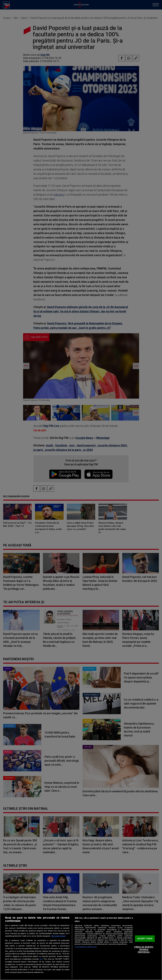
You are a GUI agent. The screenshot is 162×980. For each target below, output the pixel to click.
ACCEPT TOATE (145, 939)
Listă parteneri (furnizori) (86, 947)
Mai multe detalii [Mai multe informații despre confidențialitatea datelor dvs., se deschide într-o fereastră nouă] (58, 936)
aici (41, 959)
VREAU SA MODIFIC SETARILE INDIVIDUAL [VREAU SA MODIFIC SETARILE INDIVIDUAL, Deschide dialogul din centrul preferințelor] (144, 950)
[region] (81, 947)
